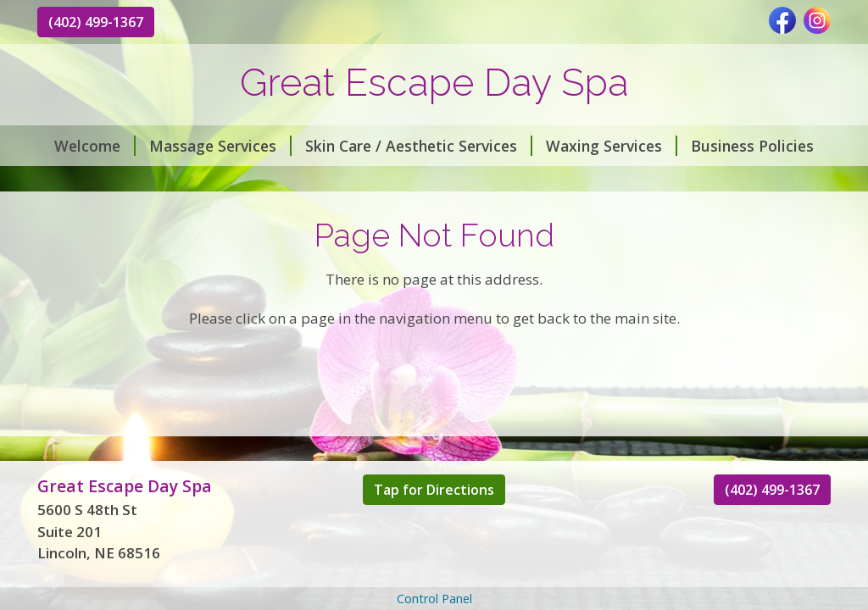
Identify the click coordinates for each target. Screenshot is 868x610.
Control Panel (434, 599)
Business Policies (752, 146)
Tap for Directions (434, 490)
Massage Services (220, 146)
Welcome (95, 146)
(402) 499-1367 (96, 22)
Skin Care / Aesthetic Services (419, 146)
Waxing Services (612, 146)
